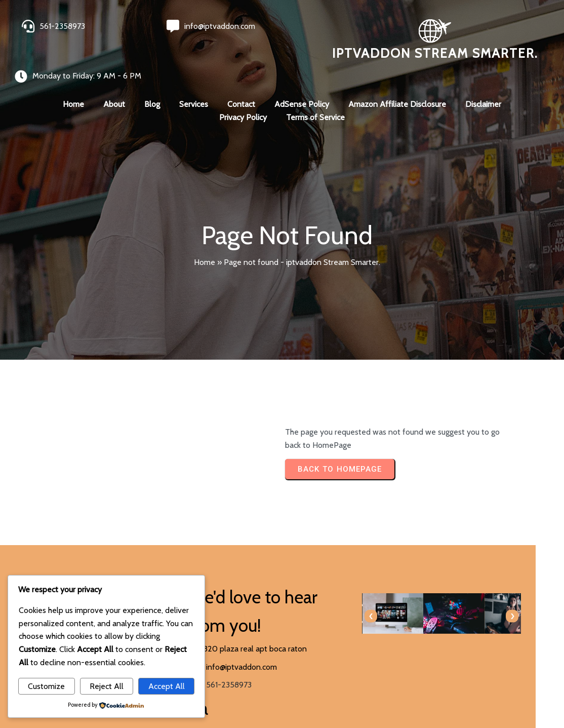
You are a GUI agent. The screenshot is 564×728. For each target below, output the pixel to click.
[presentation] (298, 597)
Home (205, 242)
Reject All (107, 686)
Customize (46, 686)
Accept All (167, 686)
